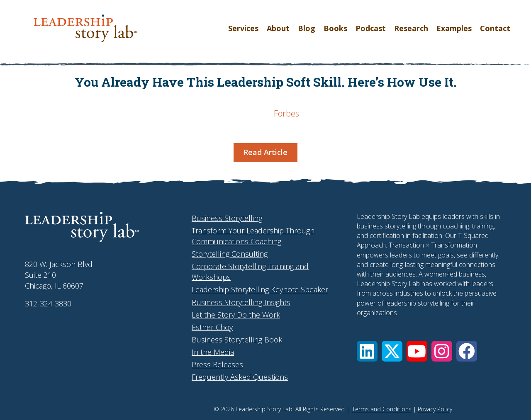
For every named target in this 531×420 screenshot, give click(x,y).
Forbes (286, 113)
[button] (367, 351)
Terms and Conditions (382, 409)
